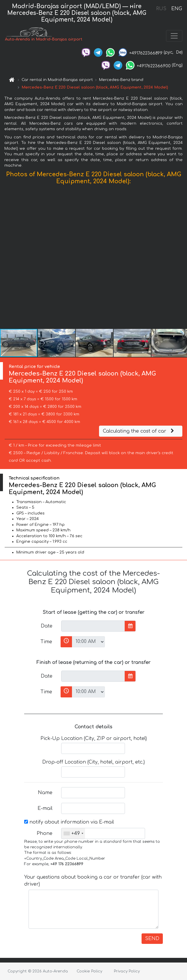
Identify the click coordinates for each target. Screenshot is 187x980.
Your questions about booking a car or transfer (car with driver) (93, 881)
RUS (161, 9)
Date (47, 626)
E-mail (45, 808)
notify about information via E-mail (69, 822)
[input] (93, 626)
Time (46, 642)
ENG (177, 9)
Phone (45, 833)
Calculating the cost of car (139, 431)
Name (45, 793)
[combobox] (73, 833)
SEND (152, 939)
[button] (182, 258)
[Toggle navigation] (174, 36)
